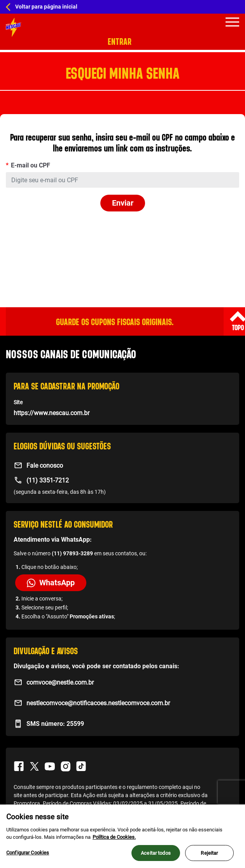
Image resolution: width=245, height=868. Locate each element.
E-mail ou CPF (31, 165)
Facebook (19, 766)
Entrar (120, 41)
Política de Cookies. (114, 841)
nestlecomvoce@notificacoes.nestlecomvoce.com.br (98, 703)
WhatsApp (51, 583)
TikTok (81, 766)
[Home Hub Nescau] (122, 7)
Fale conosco (45, 466)
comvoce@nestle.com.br (60, 682)
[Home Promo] (14, 27)
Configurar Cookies (28, 857)
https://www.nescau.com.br (52, 413)
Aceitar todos (156, 857)
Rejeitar (209, 857)
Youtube (50, 766)
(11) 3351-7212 (48, 480)
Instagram (65, 766)
